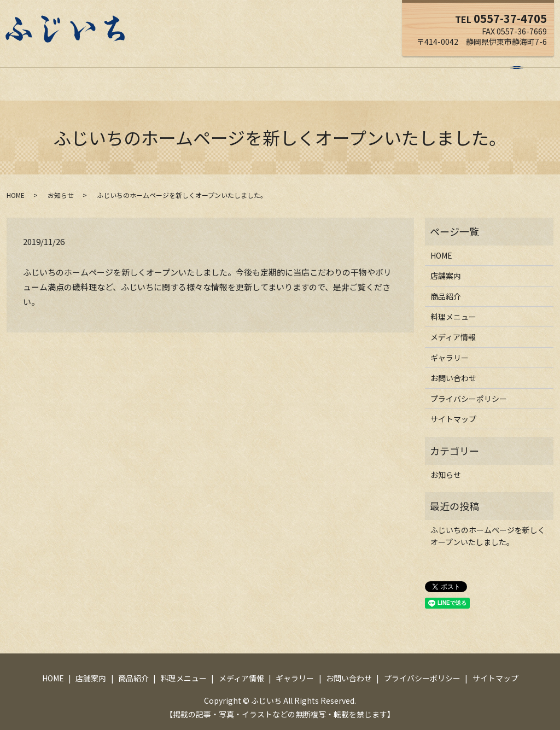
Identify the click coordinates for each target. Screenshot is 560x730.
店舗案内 (142, 73)
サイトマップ (453, 408)
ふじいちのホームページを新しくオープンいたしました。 (488, 525)
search (463, 74)
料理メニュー (241, 73)
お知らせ (61, 185)
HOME (100, 73)
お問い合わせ (417, 73)
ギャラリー (359, 73)
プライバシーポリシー (469, 388)
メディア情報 (302, 73)
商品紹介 (188, 73)
